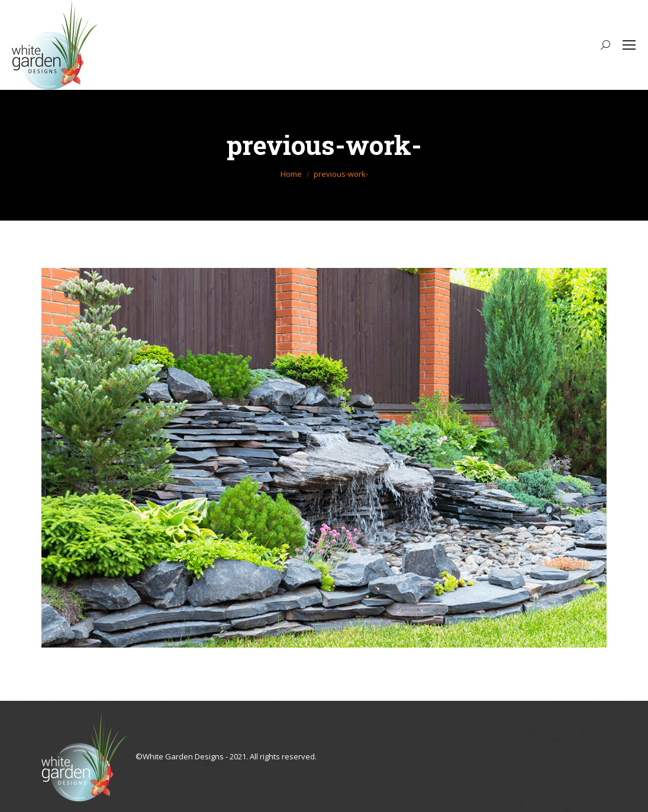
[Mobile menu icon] (629, 45)
